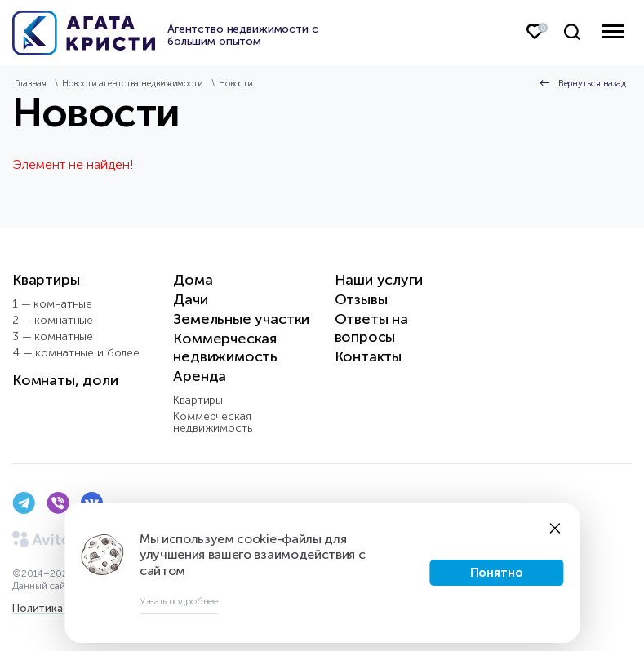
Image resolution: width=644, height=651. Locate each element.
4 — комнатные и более (76, 353)
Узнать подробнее (179, 601)
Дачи (190, 299)
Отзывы (361, 299)
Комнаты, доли (65, 380)
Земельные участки (241, 319)
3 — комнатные (53, 337)
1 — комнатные (52, 304)
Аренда (200, 376)
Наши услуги (379, 280)
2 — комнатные (53, 320)
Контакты (369, 356)
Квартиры (46, 280)
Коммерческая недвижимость (225, 348)
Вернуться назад (592, 84)
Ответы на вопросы (371, 328)
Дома (193, 280)
